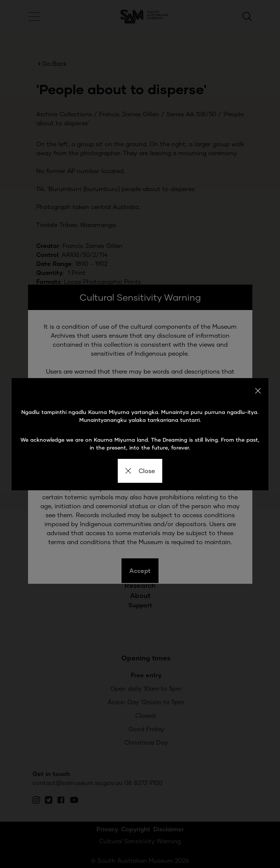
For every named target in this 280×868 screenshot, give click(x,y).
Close (140, 471)
